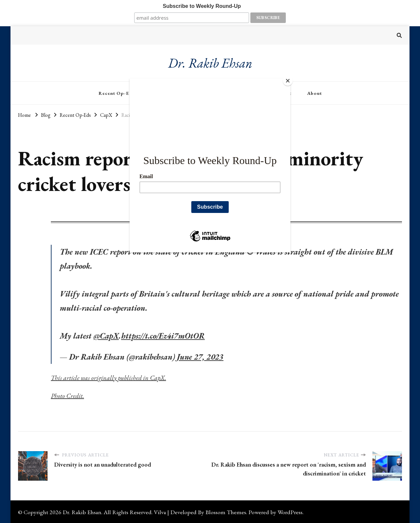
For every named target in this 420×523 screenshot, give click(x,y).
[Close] (289, 80)
